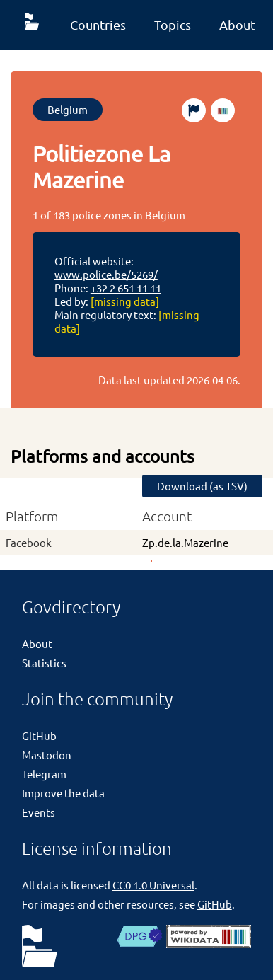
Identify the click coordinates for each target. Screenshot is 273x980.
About (237, 24)
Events (39, 812)
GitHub (39, 736)
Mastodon (47, 755)
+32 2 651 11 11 (126, 288)
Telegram (44, 774)
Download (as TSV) (202, 486)
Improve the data (63, 793)
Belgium (68, 109)
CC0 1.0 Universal (153, 885)
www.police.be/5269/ (106, 274)
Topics (173, 24)
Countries (98, 24)
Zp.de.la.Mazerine (185, 542)
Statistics (44, 663)
